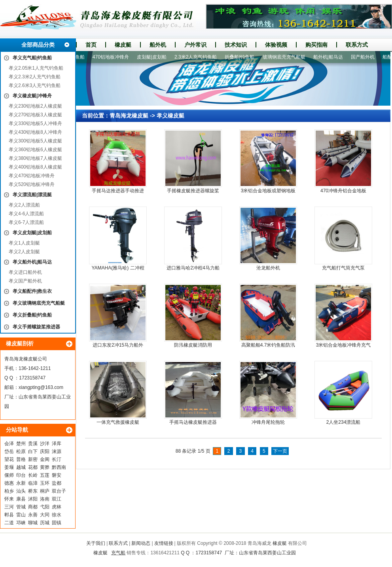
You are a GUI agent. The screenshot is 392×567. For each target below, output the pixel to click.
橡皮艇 (123, 45)
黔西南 (59, 467)
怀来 (9, 499)
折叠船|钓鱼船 (243, 57)
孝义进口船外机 (25, 272)
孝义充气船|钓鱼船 (32, 58)
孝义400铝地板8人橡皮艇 (35, 167)
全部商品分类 (38, 45)
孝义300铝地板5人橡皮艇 (35, 141)
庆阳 (45, 451)
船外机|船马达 (331, 57)
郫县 (9, 515)
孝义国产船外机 (25, 281)
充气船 (118, 553)
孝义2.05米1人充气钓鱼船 (36, 68)
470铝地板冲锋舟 (114, 57)
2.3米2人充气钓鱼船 (199, 57)
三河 (9, 507)
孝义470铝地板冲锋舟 (32, 176)
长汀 (57, 459)
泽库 (57, 444)
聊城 (33, 523)
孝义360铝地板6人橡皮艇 (35, 150)
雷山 (21, 515)
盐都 (57, 483)
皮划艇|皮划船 (155, 57)
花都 (33, 467)
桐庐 (45, 491)
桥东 (33, 491)
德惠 (9, 483)
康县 (21, 499)
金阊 (45, 459)
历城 (45, 523)
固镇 (57, 523)
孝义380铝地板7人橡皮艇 (35, 158)
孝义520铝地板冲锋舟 (32, 184)
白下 (33, 451)
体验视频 (276, 45)
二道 (9, 523)
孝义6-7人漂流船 (26, 222)
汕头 (21, 491)
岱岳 (9, 451)
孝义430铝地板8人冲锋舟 (35, 132)
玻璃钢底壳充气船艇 (287, 57)
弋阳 (45, 507)
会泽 (9, 444)
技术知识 (236, 45)
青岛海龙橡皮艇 (129, 116)
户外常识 (195, 45)
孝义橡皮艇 (170, 116)
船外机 (158, 45)
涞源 (57, 451)
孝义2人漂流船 (24, 205)
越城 (21, 467)
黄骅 (45, 467)
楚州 (21, 444)
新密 (33, 459)
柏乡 (9, 491)
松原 (21, 451)
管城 (21, 507)
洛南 (45, 499)
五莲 (45, 475)
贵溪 (33, 444)
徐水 (57, 515)
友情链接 (164, 543)
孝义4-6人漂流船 (26, 214)
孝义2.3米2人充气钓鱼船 (35, 77)
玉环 (45, 483)
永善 (33, 515)
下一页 (280, 451)
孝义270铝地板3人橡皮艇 (35, 115)
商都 (33, 507)
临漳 (33, 483)
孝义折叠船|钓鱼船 (32, 315)
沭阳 (33, 499)
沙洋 (45, 444)
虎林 (57, 507)
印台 (21, 475)
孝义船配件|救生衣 (32, 291)
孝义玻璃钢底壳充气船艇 (39, 303)
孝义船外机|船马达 (32, 262)
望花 (9, 459)
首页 (91, 45)
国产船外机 (366, 57)
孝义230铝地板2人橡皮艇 (35, 106)
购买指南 (316, 45)
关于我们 (96, 543)
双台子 (59, 491)
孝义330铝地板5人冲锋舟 (35, 123)
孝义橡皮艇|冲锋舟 (32, 96)
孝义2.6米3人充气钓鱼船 (35, 85)
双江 (57, 499)
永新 (21, 483)
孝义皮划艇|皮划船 (32, 233)
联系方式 (357, 45)
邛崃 (21, 523)
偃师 (9, 475)
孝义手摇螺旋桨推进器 (36, 327)
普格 (21, 459)
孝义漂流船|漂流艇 (32, 195)
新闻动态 (141, 543)
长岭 (33, 475)
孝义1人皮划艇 (24, 243)
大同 (45, 515)
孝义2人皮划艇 (24, 252)
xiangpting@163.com (41, 387)
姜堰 (9, 467)
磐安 (57, 475)
